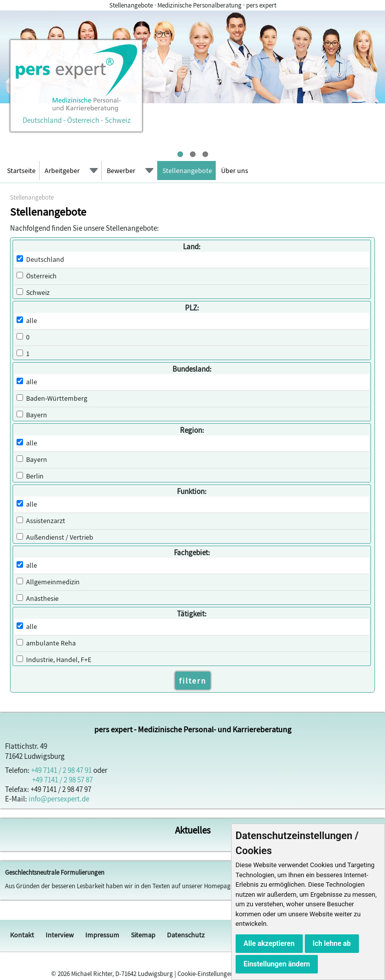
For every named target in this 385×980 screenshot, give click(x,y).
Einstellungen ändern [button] (277, 964)
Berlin (35, 476)
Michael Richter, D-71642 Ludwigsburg (122, 974)
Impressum (102, 935)
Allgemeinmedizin (53, 582)
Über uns (235, 171)
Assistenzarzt (46, 521)
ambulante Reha (51, 643)
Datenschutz (186, 935)
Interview (60, 935)
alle (32, 321)
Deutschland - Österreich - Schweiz (76, 115)
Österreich (41, 276)
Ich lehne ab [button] (332, 943)
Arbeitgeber (62, 171)
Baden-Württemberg (57, 398)
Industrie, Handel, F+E (59, 660)
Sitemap (143, 935)
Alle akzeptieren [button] (269, 943)
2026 (64, 974)
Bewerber (121, 171)
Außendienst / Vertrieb (60, 537)
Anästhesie (42, 599)
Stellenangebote (187, 171)
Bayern (37, 415)
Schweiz (38, 293)
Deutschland (45, 260)
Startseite (21, 171)
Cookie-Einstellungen (206, 974)
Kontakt (22, 935)
